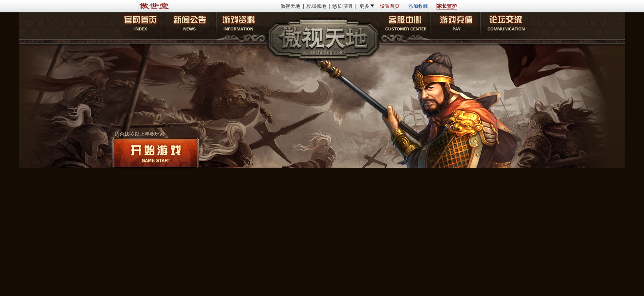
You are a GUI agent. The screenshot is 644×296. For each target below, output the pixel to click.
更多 (364, 6)
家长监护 (447, 6)
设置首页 (390, 6)
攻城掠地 (316, 6)
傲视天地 (290, 6)
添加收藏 (418, 6)
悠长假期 (342, 6)
